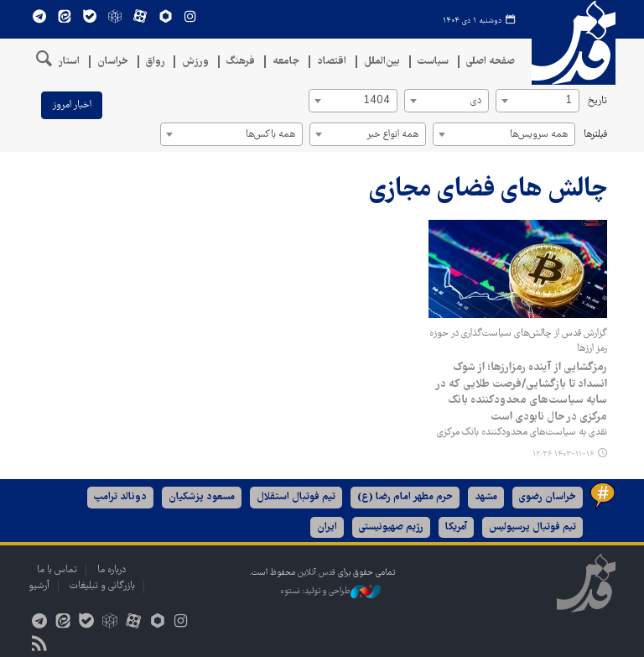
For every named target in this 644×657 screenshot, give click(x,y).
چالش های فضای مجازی (488, 190)
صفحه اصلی (491, 62)
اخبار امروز (72, 105)
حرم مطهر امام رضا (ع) (405, 497)
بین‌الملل (382, 62)
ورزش (195, 62)
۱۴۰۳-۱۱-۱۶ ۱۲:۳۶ (563, 454)
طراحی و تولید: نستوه (330, 592)
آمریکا (456, 527)
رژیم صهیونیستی (391, 527)
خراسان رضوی (548, 497)
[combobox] (538, 101)
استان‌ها (62, 62)
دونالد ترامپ (120, 497)
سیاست (433, 62)
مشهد (486, 497)
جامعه (286, 62)
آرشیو (39, 586)
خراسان (113, 62)
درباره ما (112, 570)
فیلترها (595, 135)
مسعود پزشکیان (202, 497)
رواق (155, 62)
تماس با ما (57, 570)
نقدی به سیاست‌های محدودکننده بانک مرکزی (522, 433)
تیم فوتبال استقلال (296, 497)
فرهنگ (241, 62)
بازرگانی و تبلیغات (102, 586)
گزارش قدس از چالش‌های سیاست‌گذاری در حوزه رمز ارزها (518, 341)
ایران (327, 527)
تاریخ (597, 101)
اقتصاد (332, 62)
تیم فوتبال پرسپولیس (532, 527)
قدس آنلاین (574, 43)
